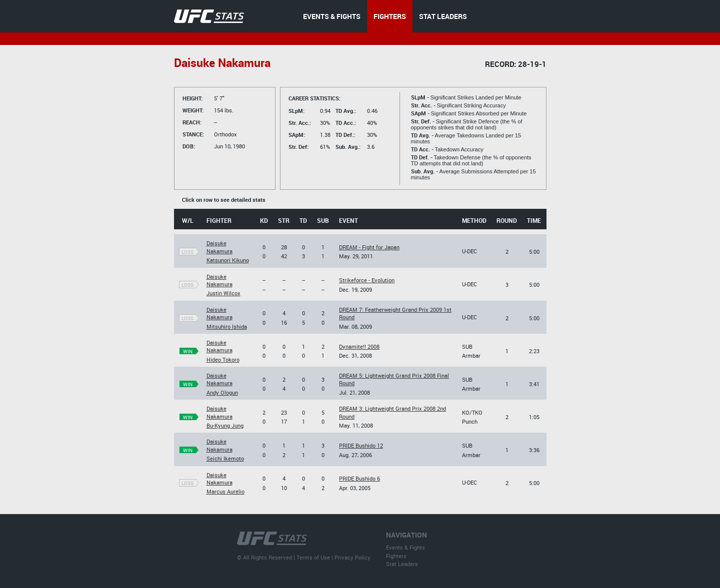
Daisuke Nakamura (219, 247)
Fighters (396, 556)
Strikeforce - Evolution (367, 280)
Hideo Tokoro (223, 359)
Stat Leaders (402, 564)
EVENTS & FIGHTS (332, 16)
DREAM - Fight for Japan (369, 247)
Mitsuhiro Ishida (227, 326)
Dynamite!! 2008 (359, 346)
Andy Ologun (222, 392)
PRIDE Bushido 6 (359, 478)
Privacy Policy (352, 557)
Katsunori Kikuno (228, 260)
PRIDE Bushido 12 (361, 445)
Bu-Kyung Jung (225, 425)
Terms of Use (313, 557)
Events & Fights (405, 547)
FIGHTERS (390, 16)
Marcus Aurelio (225, 491)
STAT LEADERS (443, 16)
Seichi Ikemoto (225, 458)
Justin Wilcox (223, 293)
